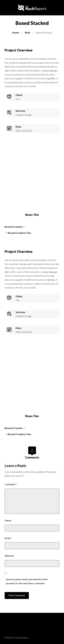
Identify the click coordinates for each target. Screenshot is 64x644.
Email (8, 538)
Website (9, 556)
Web (27, 33)
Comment (11, 484)
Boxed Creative (14, 227)
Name (8, 520)
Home (16, 33)
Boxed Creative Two (19, 233)
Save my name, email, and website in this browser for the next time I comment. (27, 581)
